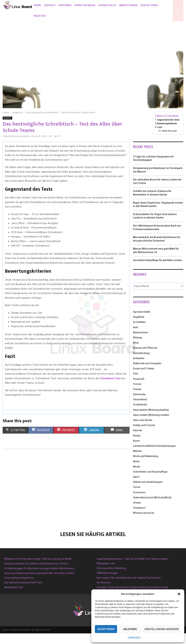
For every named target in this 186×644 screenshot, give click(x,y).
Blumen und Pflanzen (145, 358)
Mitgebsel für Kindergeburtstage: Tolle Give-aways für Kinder (38, 569)
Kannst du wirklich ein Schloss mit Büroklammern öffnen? (36, 574)
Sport (136, 487)
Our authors (149, 5)
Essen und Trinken (144, 379)
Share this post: (170, 141)
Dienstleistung (141, 364)
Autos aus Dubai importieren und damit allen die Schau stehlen (39, 584)
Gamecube (139, 405)
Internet (137, 441)
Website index (128, 5)
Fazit (160, 138)
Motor (137, 472)
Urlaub (137, 513)
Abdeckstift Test (14, 598)
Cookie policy (134, 637)
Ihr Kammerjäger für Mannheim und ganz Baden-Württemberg (39, 579)
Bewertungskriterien (167, 134)
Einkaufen (139, 369)
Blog (136, 353)
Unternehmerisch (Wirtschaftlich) (152, 508)
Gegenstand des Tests (168, 130)
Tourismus (139, 503)
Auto (136, 338)
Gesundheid (140, 410)
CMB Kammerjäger (107, 584)
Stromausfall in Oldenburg (111, 579)
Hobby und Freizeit (144, 436)
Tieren (137, 498)
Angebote (7, 129)
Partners (65, 5)
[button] (179, 594)
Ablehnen (130, 629)
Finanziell (139, 390)
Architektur (139, 333)
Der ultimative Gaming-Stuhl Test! (23, 593)
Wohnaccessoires (144, 523)
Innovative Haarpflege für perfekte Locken (157, 271)
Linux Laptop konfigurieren (19, 588)
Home (37, 5)
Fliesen (137, 400)
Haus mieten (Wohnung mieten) (151, 426)
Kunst (136, 451)
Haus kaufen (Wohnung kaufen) (151, 420)
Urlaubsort (139, 518)
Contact (50, 5)
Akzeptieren (106, 629)
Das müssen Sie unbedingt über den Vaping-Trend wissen (129, 588)
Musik (136, 477)
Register (40, 16)
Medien (137, 462)
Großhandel (140, 415)
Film (136, 384)
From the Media (85, 5)
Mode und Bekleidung (146, 467)
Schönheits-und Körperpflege (150, 482)
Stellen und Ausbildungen (148, 493)
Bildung (138, 348)
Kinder (137, 446)
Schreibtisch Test (110, 389)
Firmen (137, 395)
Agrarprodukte (142, 322)
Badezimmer (141, 343)
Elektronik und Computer (147, 374)
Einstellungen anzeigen (162, 629)
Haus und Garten (143, 431)
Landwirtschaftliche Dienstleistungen (154, 456)
